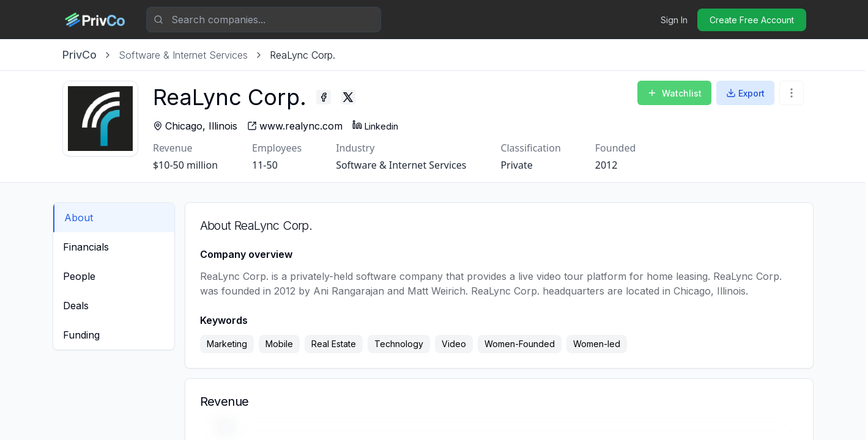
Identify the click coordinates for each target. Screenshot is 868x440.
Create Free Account (752, 20)
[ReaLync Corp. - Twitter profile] (351, 97)
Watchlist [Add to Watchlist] (674, 93)
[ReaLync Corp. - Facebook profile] (326, 97)
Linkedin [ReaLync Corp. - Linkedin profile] (378, 126)
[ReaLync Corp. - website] (297, 126)
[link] (302, 55)
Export (745, 93)
